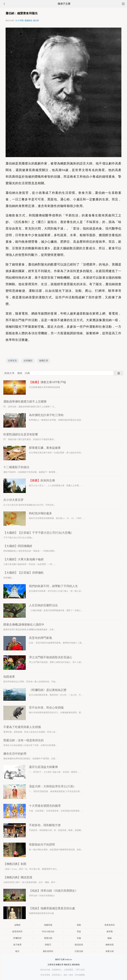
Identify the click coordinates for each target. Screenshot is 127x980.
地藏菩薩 (48, 925)
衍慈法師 (79, 951)
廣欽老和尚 (48, 951)
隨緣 (110, 938)
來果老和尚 (110, 925)
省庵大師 (110, 951)
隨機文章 (44, 361)
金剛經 (17, 925)
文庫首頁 (12, 361)
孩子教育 (17, 945)
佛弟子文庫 (64, 4)
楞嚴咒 (48, 945)
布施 (79, 938)
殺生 (17, 951)
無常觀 (110, 932)
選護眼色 (28, 21)
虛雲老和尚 (17, 932)
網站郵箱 (76, 965)
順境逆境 (79, 945)
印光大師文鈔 (48, 932)
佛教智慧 (110, 945)
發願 (79, 925)
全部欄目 (28, 361)
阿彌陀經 (17, 938)
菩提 (79, 932)
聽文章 (36, 21)
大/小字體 (19, 21)
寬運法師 (48, 938)
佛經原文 (68, 965)
